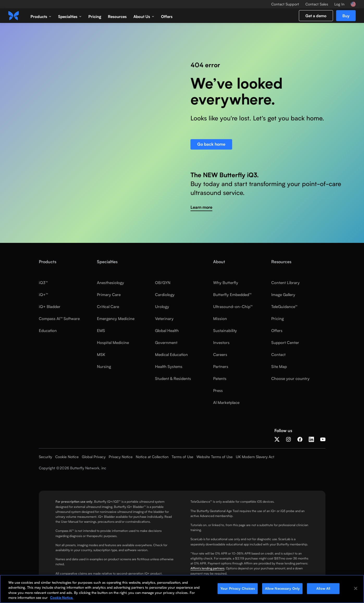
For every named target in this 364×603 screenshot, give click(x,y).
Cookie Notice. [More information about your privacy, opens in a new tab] (62, 599)
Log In (339, 4)
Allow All (323, 590)
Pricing (95, 16)
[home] (14, 16)
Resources (117, 16)
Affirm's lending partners (207, 568)
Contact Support (285, 4)
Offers (167, 16)
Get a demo (316, 16)
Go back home (211, 144)
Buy (346, 16)
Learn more (201, 207)
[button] (41, 16)
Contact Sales (317, 4)
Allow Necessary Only (282, 590)
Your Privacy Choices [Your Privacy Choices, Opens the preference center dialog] (238, 590)
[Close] (356, 590)
